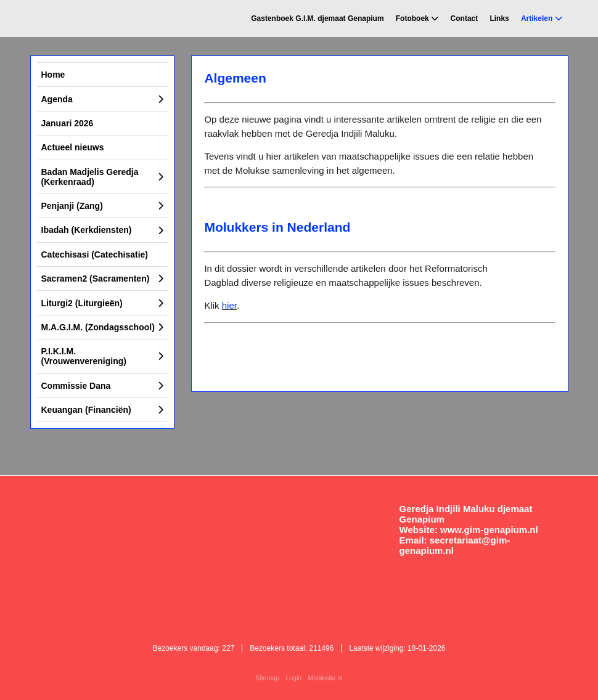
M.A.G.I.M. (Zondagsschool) (98, 327)
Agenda (57, 99)
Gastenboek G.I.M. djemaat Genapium (317, 18)
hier (229, 305)
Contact (465, 18)
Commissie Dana (76, 386)
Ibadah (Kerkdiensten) (87, 230)
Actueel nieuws (73, 147)
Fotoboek (412, 18)
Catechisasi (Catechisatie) (95, 254)
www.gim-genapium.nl (489, 530)
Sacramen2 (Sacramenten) (96, 279)
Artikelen (537, 18)
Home (53, 75)
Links (499, 18)
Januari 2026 (68, 123)
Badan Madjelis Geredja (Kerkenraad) (90, 177)
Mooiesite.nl (326, 678)
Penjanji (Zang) (72, 206)
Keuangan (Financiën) (86, 410)
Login (293, 678)
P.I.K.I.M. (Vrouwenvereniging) (84, 356)
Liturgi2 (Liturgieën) (82, 303)
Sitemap (267, 678)
